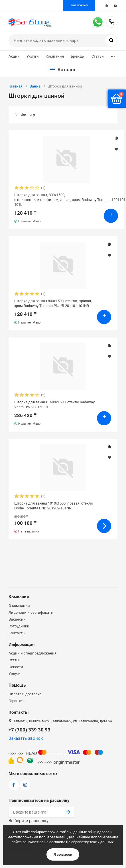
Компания (55, 56)
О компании (19, 606)
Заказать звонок (26, 738)
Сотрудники (19, 626)
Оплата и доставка (25, 694)
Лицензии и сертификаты (31, 612)
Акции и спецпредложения (32, 653)
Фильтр (28, 115)
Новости (16, 667)
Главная (16, 86)
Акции (14, 56)
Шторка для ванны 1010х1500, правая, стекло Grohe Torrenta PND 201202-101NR (54, 506)
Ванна (35, 86)
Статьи (98, 56)
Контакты (17, 633)
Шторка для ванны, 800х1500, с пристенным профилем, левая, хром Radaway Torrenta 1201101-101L (66, 200)
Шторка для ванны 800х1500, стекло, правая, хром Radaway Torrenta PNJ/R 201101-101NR (53, 303)
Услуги (33, 56)
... (113, 55)
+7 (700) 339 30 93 (112, 22)
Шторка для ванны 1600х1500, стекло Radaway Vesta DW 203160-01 (54, 404)
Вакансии (17, 619)
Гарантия (17, 701)
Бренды (78, 56)
